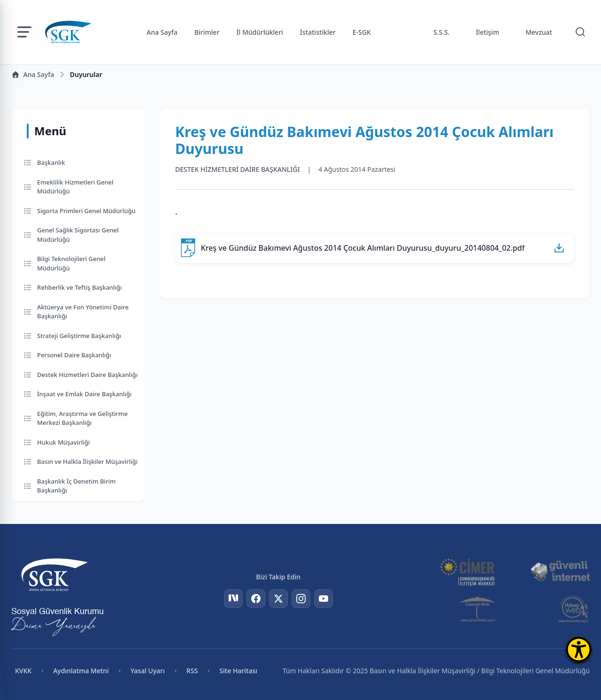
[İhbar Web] (574, 609)
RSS (192, 671)
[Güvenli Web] (478, 609)
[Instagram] (301, 599)
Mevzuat (539, 32)
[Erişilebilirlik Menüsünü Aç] (579, 650)
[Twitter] (278, 599)
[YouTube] (324, 599)
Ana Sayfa (162, 32)
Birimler (207, 32)
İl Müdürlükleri (260, 32)
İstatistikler (318, 32)
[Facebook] (256, 599)
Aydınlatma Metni (81, 671)
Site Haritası (238, 671)
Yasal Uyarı (148, 671)
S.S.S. (442, 32)
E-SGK (362, 32)
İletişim (487, 32)
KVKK (23, 671)
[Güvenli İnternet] (560, 571)
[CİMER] (467, 571)
